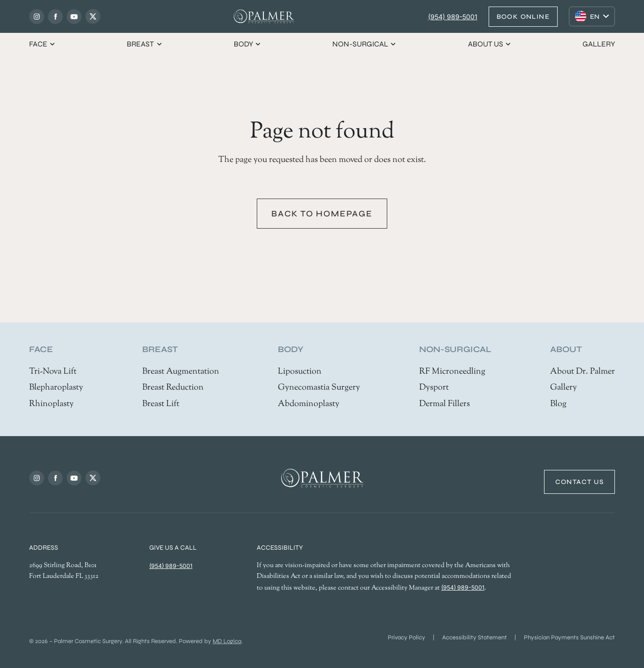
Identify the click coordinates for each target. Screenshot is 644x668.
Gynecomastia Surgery (319, 388)
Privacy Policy (406, 637)
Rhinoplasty (51, 404)
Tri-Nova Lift (53, 372)
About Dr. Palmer (583, 372)
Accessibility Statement (475, 637)
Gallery (599, 44)
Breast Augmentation (181, 372)
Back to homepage (322, 214)
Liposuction (300, 372)
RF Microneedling (452, 372)
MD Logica (227, 641)
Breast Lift (161, 404)
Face (42, 44)
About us (490, 44)
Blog (558, 404)
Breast (145, 44)
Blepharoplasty (56, 388)
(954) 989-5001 (453, 17)
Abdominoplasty (309, 404)
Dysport (434, 388)
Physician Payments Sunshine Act (569, 637)
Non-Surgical (364, 44)
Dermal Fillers (445, 404)
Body (248, 44)
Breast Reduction (173, 388)
